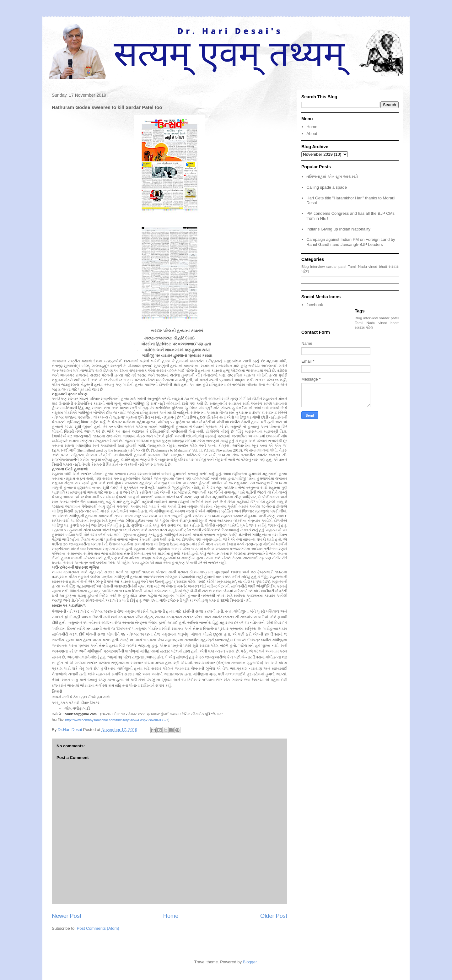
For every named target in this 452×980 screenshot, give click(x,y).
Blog (305, 266)
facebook (315, 305)
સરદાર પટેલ (364, 327)
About (312, 134)
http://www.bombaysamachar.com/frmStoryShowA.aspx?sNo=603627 (117, 720)
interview (318, 266)
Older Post (274, 916)
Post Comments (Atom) (98, 928)
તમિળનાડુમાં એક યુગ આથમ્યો (332, 177)
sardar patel (336, 266)
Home (171, 916)
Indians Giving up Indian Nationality (338, 229)
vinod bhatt (378, 266)
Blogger (250, 962)
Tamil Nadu (357, 266)
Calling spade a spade (327, 187)
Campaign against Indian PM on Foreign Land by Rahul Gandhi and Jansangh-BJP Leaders (351, 242)
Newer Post (67, 916)
